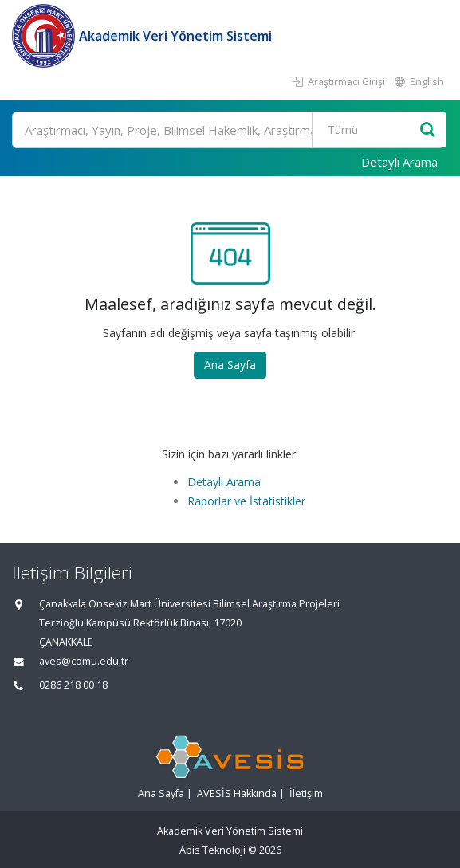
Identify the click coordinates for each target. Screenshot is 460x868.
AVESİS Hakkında (237, 793)
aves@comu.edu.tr (84, 661)
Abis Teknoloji (212, 850)
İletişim (306, 793)
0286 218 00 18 (73, 685)
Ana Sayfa (230, 365)
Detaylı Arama (399, 162)
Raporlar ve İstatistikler (246, 501)
